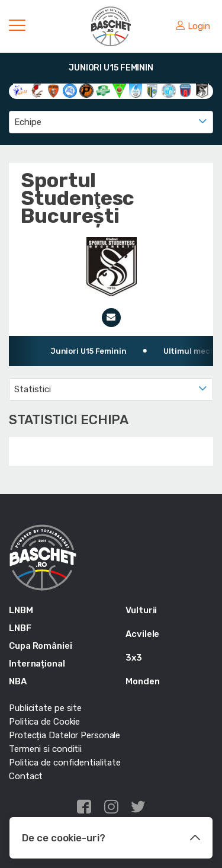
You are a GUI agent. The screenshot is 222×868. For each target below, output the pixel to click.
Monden (142, 681)
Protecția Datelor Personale (65, 735)
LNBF (20, 628)
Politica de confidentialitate (65, 763)
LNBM (21, 610)
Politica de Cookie (44, 722)
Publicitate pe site (45, 708)
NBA (18, 681)
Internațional (37, 664)
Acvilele (142, 634)
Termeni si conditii (45, 749)
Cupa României (41, 646)
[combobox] (111, 122)
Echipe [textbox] (28, 122)
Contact (26, 776)
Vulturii (141, 610)
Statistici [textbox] (33, 389)
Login (193, 26)
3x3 (134, 658)
